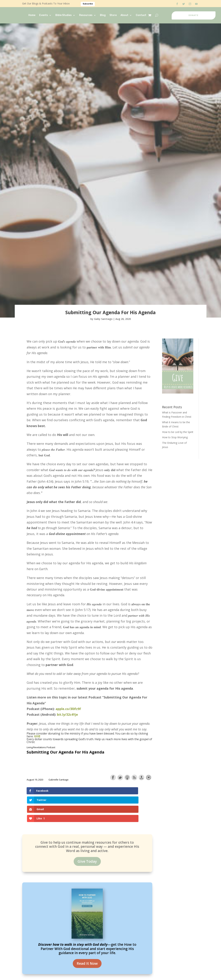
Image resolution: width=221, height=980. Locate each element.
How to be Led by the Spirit (178, 432)
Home (32, 15)
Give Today (87, 834)
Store (113, 15)
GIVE (37, 736)
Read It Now (87, 936)
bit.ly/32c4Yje (67, 714)
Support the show (149, 777)
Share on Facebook (113, 777)
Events (44, 15)
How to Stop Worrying (175, 437)
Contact (141, 15)
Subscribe (88, 4)
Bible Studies (64, 15)
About (124, 15)
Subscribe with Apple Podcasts (127, 777)
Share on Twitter (120, 777)
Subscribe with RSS (134, 777)
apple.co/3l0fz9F (68, 709)
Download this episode (141, 777)
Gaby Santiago (103, 319)
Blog (103, 15)
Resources (86, 15)
